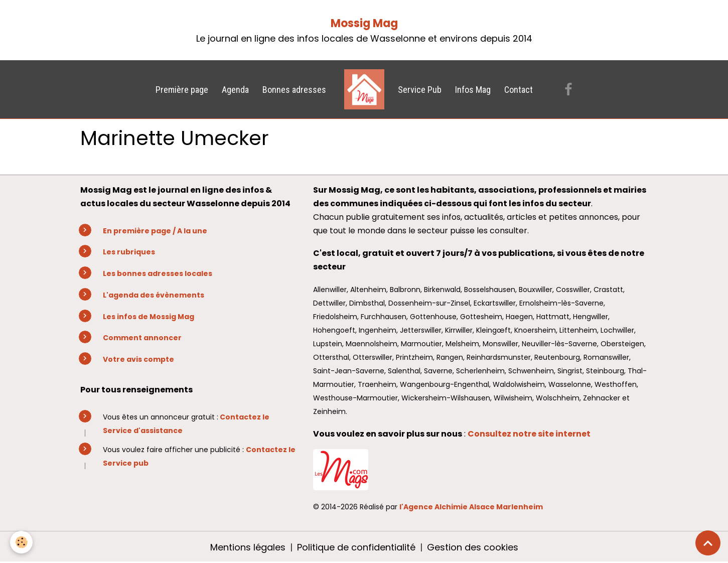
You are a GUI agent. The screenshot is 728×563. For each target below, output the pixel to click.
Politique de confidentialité (356, 547)
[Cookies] (21, 542)
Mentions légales (248, 547)
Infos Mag (473, 90)
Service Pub (420, 90)
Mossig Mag (364, 23)
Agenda (235, 90)
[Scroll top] (708, 543)
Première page (182, 90)
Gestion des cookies (473, 547)
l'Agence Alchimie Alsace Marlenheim (471, 507)
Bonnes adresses (294, 90)
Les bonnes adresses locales (158, 273)
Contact (519, 90)
